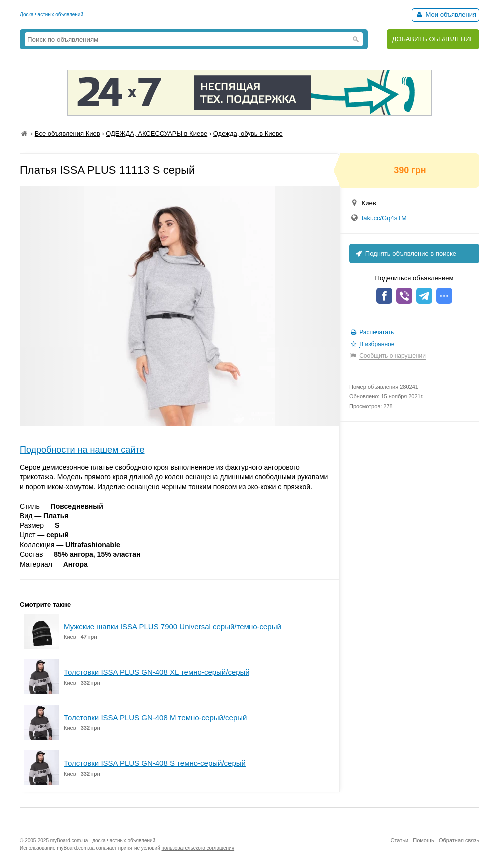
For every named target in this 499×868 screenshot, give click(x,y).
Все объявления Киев (68, 133)
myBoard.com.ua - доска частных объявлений (103, 840)
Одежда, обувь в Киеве (248, 133)
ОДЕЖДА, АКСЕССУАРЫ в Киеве (156, 133)
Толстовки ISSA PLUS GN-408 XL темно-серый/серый (157, 672)
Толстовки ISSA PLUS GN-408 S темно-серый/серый (155, 763)
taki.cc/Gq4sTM (384, 218)
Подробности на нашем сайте (82, 450)
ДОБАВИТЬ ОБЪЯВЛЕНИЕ (433, 39)
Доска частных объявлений (52, 15)
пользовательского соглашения (198, 848)
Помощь (423, 840)
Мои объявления (445, 15)
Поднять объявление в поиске (405, 254)
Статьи (399, 840)
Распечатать (376, 332)
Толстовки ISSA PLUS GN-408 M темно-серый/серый (155, 718)
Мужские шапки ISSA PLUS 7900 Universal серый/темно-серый (173, 626)
